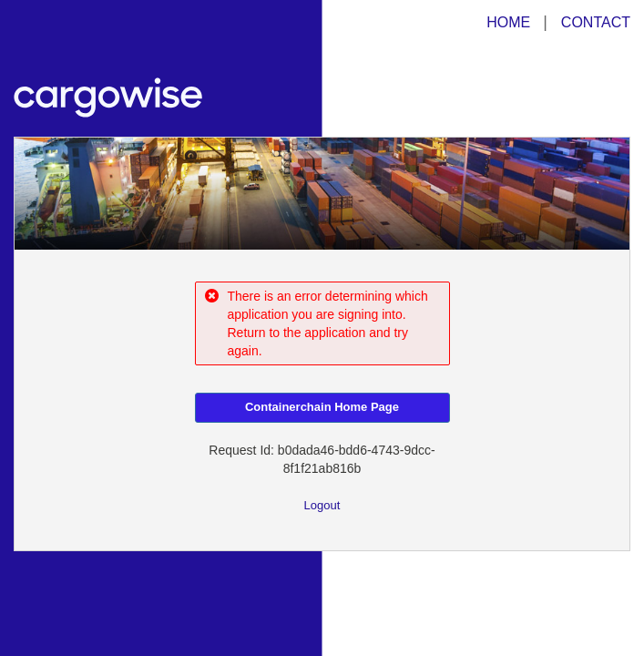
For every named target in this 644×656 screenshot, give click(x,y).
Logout (322, 505)
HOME (508, 22)
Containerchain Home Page (322, 407)
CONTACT (596, 22)
